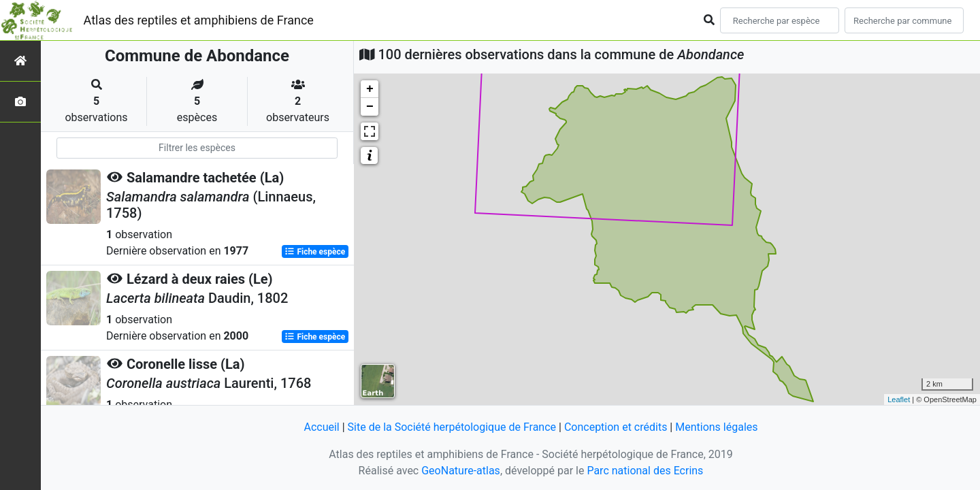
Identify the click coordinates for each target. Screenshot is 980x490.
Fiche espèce (315, 252)
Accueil (321, 427)
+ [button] (370, 89)
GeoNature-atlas (461, 471)
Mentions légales (716, 427)
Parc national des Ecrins (645, 471)
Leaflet (899, 399)
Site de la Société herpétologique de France (452, 427)
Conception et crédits (616, 427)
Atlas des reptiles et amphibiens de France (199, 20)
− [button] (370, 107)
